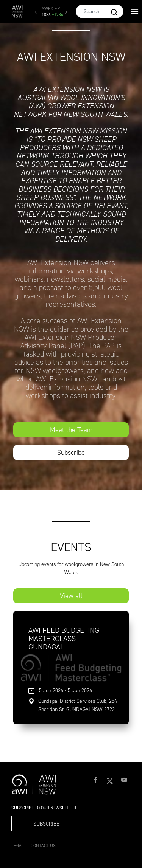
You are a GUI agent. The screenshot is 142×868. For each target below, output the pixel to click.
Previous (40, 15)
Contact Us (43, 846)
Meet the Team (71, 430)
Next (70, 15)
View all (71, 596)
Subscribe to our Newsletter (44, 808)
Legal (18, 846)
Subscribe (71, 453)
